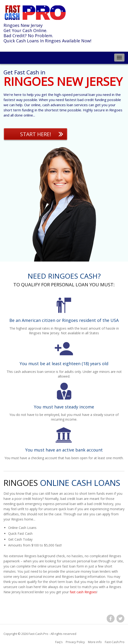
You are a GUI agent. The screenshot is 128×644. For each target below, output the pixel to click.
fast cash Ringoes (83, 592)
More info (95, 642)
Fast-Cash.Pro (38, 634)
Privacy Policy (75, 642)
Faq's (59, 642)
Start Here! (36, 134)
